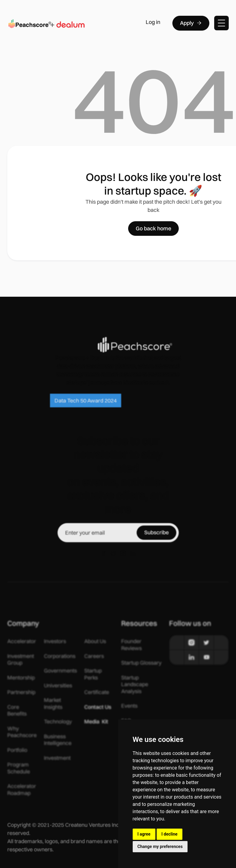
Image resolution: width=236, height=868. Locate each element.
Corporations (60, 656)
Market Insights (53, 704)
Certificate (97, 692)
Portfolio (17, 750)
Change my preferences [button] (160, 846)
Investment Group (21, 660)
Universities (58, 686)
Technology (58, 722)
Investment (57, 758)
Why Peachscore (22, 732)
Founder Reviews (131, 645)
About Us (95, 641)
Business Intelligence (58, 740)
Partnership (21, 692)
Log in (153, 22)
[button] (221, 23)
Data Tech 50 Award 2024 (86, 401)
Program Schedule (19, 768)
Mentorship (21, 678)
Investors (55, 641)
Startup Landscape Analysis (135, 684)
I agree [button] (144, 834)
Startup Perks (93, 674)
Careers (94, 656)
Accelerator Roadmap (22, 790)
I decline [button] (170, 834)
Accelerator (22, 641)
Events (129, 706)
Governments (60, 671)
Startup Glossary (141, 663)
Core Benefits (17, 711)
